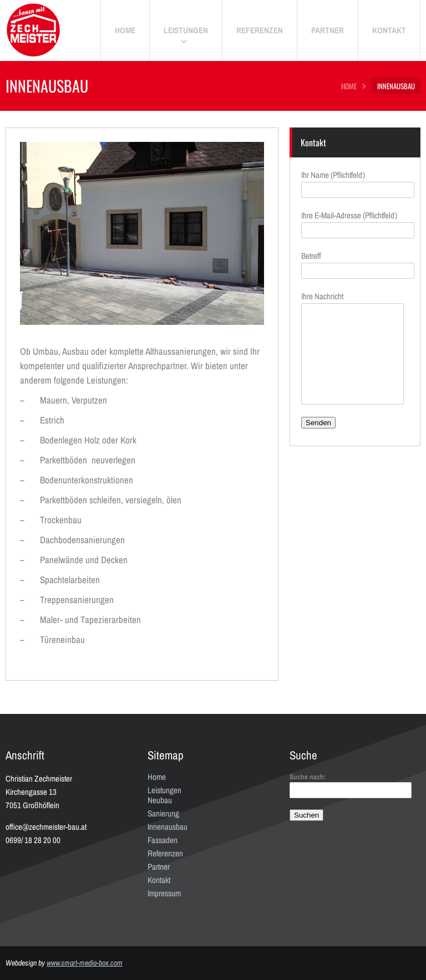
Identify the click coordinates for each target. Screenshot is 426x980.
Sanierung (163, 813)
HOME (349, 86)
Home (157, 777)
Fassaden (163, 840)
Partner (159, 867)
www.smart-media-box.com (85, 963)
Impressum (164, 893)
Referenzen (165, 853)
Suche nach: (308, 777)
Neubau (160, 800)
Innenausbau (168, 827)
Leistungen (164, 790)
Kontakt (159, 880)
